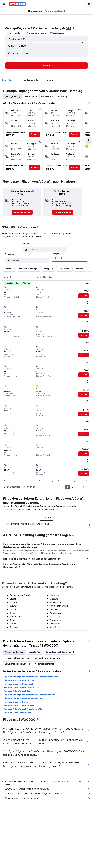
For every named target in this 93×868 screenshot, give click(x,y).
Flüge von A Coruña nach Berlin (18, 691)
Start (4, 80)
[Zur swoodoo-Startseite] (17, 4)
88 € (68, 28)
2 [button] (73, 487)
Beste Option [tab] (31, 96)
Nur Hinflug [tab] (62, 96)
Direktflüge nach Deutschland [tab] (60, 652)
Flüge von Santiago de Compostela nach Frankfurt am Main (31, 677)
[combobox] (15, 33)
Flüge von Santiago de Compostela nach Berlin (25, 698)
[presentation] (74, 28)
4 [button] (83, 487)
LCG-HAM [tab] (46, 518)
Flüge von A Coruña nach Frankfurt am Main (24, 709)
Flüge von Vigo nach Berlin (16, 702)
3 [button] (78, 487)
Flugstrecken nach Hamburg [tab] (47, 658)
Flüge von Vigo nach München (17, 713)
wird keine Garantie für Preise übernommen (72, 781)
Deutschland (14, 80)
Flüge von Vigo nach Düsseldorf (18, 684)
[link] (22, 212)
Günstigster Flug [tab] (13, 96)
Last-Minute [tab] (47, 96)
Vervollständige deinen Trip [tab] (17, 664)
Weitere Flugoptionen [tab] (44, 664)
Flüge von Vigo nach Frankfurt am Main (21, 687)
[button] (4, 4)
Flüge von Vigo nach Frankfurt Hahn (20, 705)
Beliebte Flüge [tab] (35, 652)
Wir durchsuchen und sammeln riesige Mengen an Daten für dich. (48, 793)
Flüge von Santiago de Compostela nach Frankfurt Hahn (29, 695)
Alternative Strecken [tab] (14, 652)
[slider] (89, 261)
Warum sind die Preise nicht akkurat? (48, 798)
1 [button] (67, 487)
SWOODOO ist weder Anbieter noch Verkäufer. (48, 789)
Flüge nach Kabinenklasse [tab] (17, 658)
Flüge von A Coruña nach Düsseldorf (20, 680)
